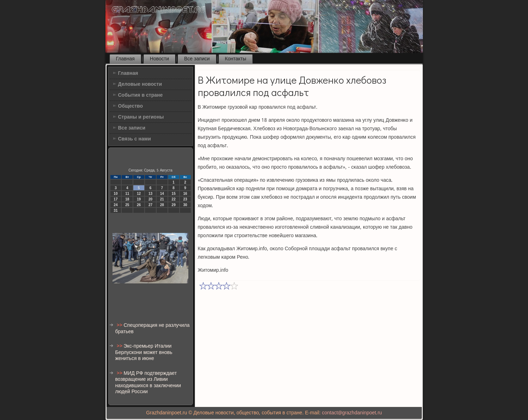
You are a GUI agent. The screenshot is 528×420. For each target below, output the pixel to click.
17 (116, 199)
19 (139, 199)
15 (174, 194)
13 (150, 194)
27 (150, 205)
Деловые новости (140, 84)
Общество (131, 106)
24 (116, 205)
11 (127, 194)
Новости (159, 59)
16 (185, 194)
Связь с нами (135, 139)
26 (139, 205)
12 (139, 194)
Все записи (197, 59)
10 (116, 194)
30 (185, 205)
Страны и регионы (141, 117)
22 (174, 199)
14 (162, 194)
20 (150, 199)
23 (185, 199)
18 (127, 199)
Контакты (236, 59)
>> (120, 325)
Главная (125, 59)
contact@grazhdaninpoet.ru (352, 413)
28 (162, 205)
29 (174, 205)
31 (116, 211)
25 (127, 205)
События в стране (141, 95)
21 (162, 199)
